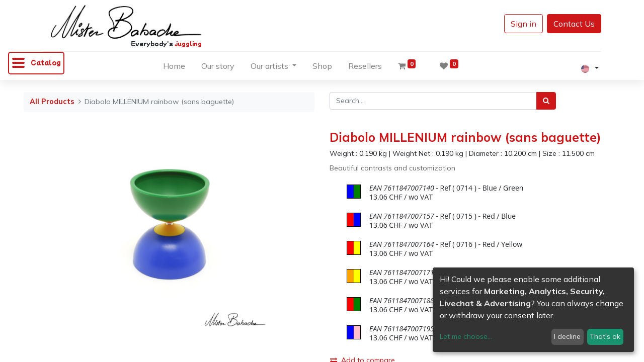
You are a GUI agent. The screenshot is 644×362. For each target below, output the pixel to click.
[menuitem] (174, 68)
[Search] (546, 101)
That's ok (605, 336)
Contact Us (574, 24)
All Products (52, 102)
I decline (567, 336)
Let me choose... (466, 336)
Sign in (524, 24)
